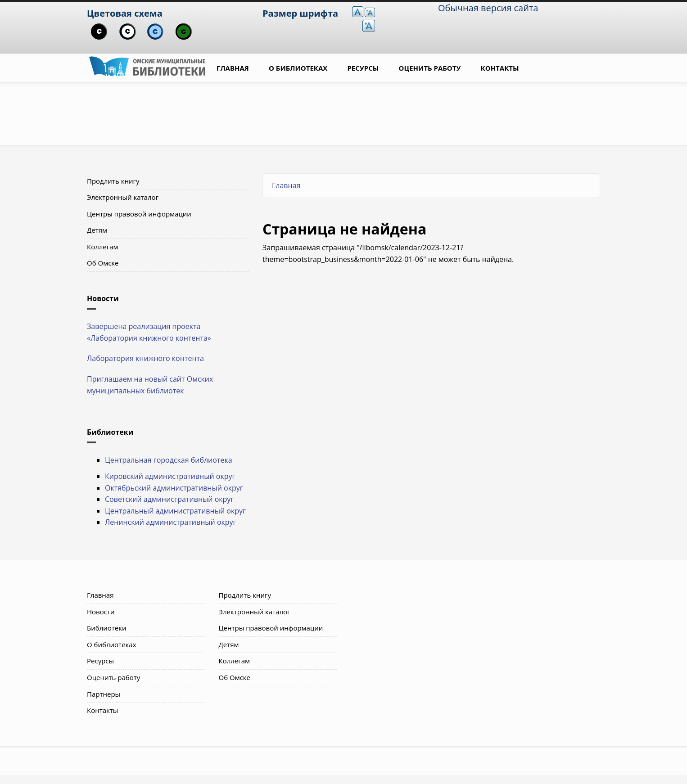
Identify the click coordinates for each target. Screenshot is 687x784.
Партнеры (104, 694)
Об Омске (103, 263)
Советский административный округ (169, 499)
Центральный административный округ (175, 511)
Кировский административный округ (170, 476)
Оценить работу (430, 68)
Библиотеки (107, 628)
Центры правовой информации (139, 214)
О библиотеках (298, 68)
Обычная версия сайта (488, 8)
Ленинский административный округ (170, 522)
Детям (97, 230)
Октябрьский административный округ (174, 488)
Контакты (500, 68)
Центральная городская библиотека (169, 460)
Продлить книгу (113, 181)
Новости (101, 612)
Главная (233, 68)
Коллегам (103, 247)
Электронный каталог (123, 197)
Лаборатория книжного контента (145, 358)
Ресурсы (363, 68)
